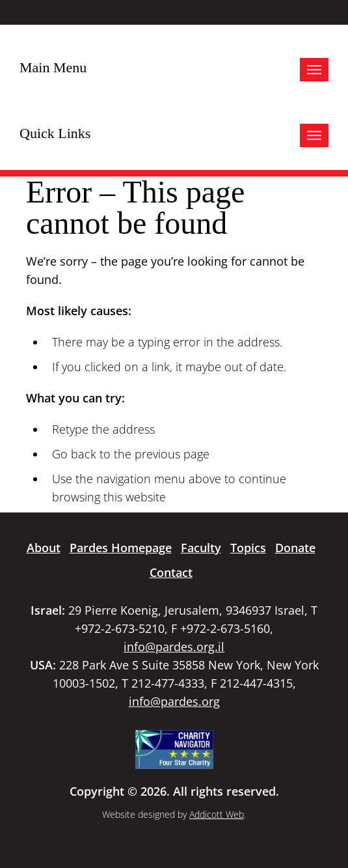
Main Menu (53, 67)
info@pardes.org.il (174, 647)
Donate (295, 548)
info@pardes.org (174, 701)
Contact (171, 572)
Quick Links (55, 133)
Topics (248, 548)
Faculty (201, 548)
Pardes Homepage (121, 548)
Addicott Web (217, 814)
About (44, 548)
